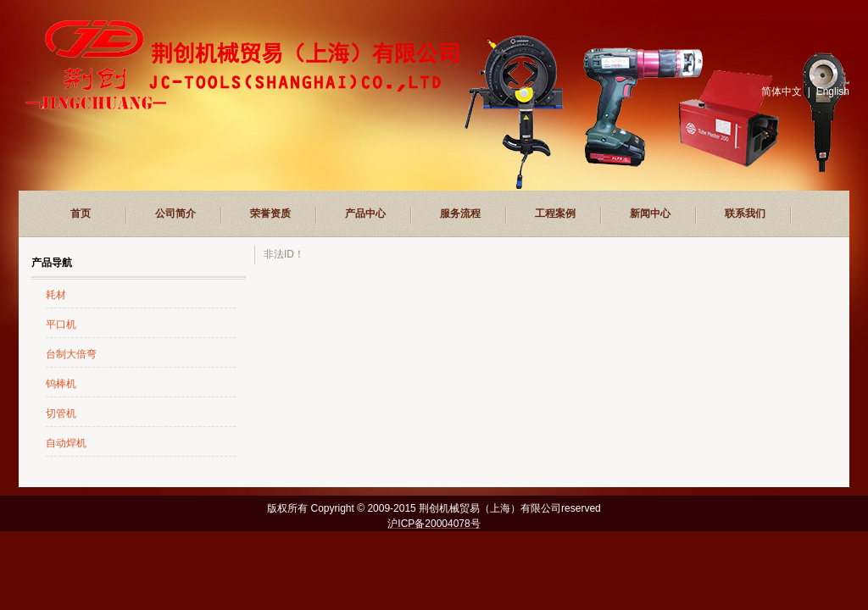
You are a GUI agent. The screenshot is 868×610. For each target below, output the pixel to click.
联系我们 (745, 213)
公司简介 (175, 213)
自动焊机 (66, 443)
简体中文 (782, 91)
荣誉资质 (270, 213)
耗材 (56, 295)
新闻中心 (650, 213)
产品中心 (365, 213)
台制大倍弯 (71, 354)
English (833, 91)
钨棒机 (61, 384)
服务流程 (460, 213)
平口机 (61, 324)
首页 (81, 213)
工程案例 (555, 213)
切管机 (61, 413)
